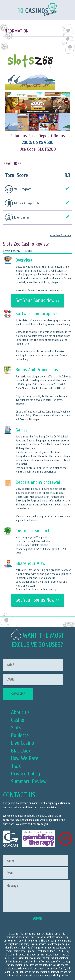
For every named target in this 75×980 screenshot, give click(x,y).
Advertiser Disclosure (60, 235)
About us (20, 712)
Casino (18, 720)
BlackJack (21, 751)
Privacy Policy (25, 774)
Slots (16, 728)
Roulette (20, 735)
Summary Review (29, 781)
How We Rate (25, 758)
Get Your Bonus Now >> (37, 301)
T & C (16, 766)
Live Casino (22, 743)
